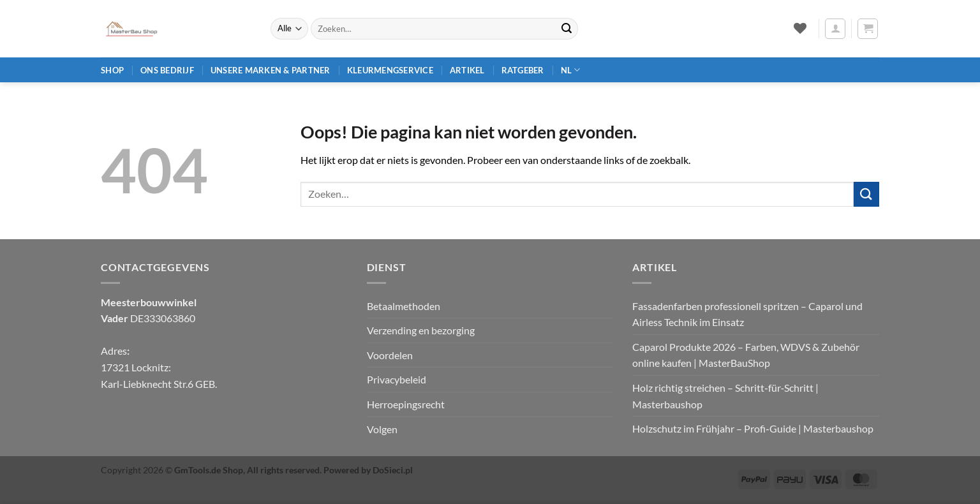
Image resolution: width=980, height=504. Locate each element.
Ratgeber (523, 70)
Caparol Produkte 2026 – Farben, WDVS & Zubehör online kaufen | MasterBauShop (746, 355)
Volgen (382, 429)
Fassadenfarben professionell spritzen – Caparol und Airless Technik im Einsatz (747, 314)
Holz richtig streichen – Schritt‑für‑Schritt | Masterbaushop (725, 396)
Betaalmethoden (404, 306)
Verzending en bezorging (421, 330)
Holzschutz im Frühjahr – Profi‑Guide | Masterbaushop (753, 428)
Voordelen (390, 355)
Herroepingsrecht (406, 404)
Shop (112, 70)
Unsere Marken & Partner (271, 70)
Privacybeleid (397, 379)
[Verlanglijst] (800, 28)
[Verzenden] (567, 29)
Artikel (467, 70)
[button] (835, 29)
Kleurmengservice (390, 70)
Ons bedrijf (167, 70)
